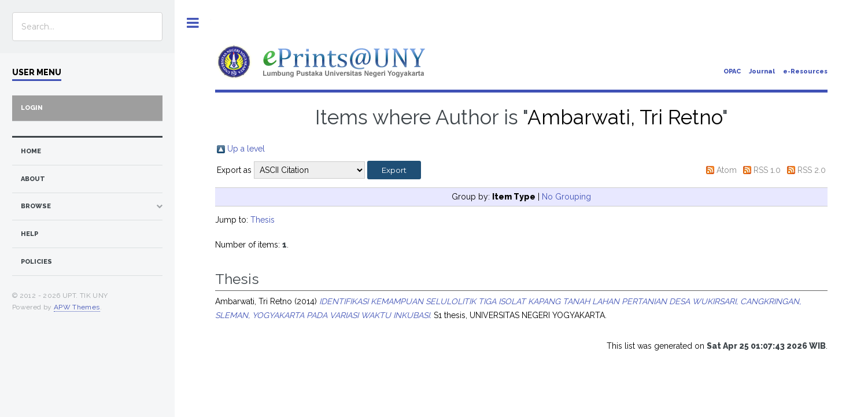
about (33, 179)
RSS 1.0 (767, 170)
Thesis (263, 220)
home (31, 151)
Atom (727, 170)
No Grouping (566, 197)
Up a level (246, 149)
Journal (762, 71)
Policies (36, 262)
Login (32, 108)
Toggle (193, 23)
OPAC (732, 71)
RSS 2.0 (812, 170)
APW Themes (77, 307)
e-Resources (805, 71)
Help (29, 234)
